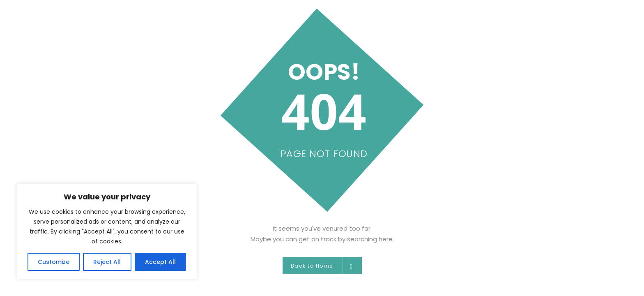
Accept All (160, 262)
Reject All (107, 262)
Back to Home (322, 266)
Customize (54, 262)
